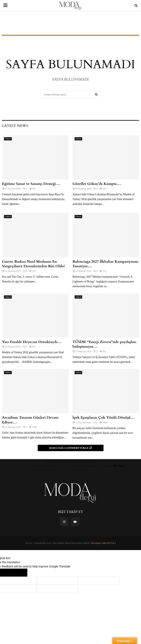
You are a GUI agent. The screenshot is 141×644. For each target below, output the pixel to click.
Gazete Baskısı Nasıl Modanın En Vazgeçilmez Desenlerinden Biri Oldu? (34, 264)
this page (118, 465)
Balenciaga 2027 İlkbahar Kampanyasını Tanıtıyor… (106, 264)
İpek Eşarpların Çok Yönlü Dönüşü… (104, 418)
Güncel (8, 139)
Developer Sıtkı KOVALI (103, 543)
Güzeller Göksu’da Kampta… (97, 184)
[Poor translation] (19, 573)
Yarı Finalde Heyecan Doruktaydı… (32, 342)
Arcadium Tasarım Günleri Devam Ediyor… (30, 420)
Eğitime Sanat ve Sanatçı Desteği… (31, 184)
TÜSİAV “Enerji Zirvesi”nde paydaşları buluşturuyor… (105, 344)
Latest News (15, 126)
